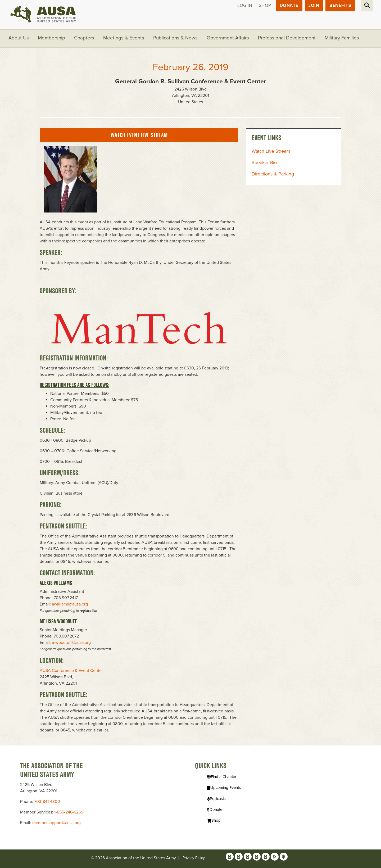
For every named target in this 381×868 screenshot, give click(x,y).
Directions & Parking (273, 174)
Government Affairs (228, 38)
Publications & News (176, 38)
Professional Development (287, 38)
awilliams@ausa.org (70, 604)
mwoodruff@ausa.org (71, 643)
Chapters (84, 38)
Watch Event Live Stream (139, 135)
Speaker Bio (264, 163)
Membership (52, 38)
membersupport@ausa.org (56, 823)
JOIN (314, 6)
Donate (289, 6)
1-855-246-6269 (69, 812)
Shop (265, 6)
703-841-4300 (47, 802)
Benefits (340, 6)
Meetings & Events (124, 38)
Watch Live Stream (271, 151)
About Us (19, 38)
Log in (244, 6)
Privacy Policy (194, 858)
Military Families (342, 38)
